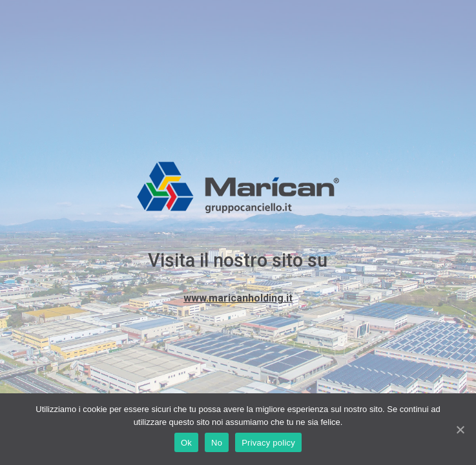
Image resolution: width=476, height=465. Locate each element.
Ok (186, 443)
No (217, 443)
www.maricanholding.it (238, 298)
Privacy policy (268, 443)
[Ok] (460, 429)
